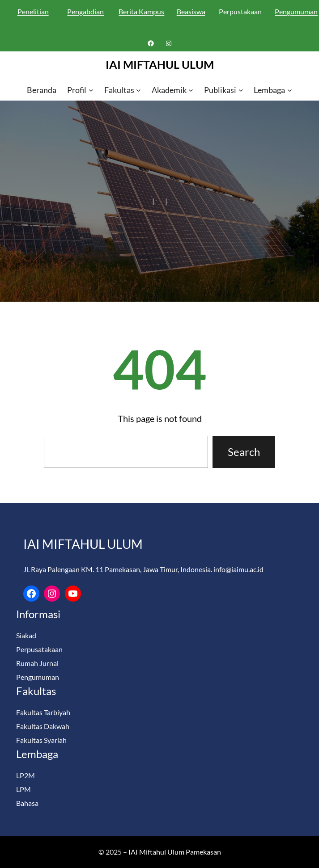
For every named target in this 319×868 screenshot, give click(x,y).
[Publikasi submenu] (241, 90)
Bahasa (27, 803)
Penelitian (33, 11)
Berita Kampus (141, 11)
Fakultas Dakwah (43, 726)
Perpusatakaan (39, 649)
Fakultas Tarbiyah (43, 712)
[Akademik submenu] (191, 90)
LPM (23, 789)
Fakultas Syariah (41, 740)
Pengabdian (85, 11)
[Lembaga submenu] (290, 90)
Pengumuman (38, 677)
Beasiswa (191, 11)
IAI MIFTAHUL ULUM (160, 64)
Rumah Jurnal (37, 663)
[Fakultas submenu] (138, 90)
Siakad (26, 635)
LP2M (26, 775)
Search (244, 452)
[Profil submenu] (91, 90)
